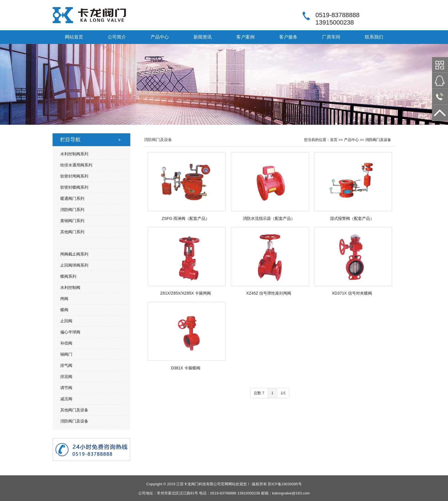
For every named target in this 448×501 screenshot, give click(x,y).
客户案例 (245, 37)
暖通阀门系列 (72, 198)
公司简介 (117, 37)
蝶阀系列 (68, 276)
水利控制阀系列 (74, 154)
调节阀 (66, 388)
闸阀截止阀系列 (74, 254)
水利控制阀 (70, 287)
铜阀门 (66, 354)
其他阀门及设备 (74, 410)
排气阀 (66, 365)
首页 (334, 140)
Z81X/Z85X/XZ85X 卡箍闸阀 (186, 293)
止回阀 (66, 321)
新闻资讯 (203, 37)
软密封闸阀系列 (74, 176)
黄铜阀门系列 (72, 221)
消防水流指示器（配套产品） (269, 218)
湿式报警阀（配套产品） (352, 218)
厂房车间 (331, 37)
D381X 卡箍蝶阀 (186, 368)
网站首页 (74, 37)
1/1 (283, 393)
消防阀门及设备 (74, 421)
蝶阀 (64, 310)
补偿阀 (66, 343)
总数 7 (259, 393)
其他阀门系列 (72, 232)
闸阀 (64, 299)
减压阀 (66, 399)
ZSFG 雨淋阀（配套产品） (186, 218)
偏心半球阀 (70, 332)
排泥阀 (66, 377)
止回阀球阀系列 (74, 265)
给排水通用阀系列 (76, 165)
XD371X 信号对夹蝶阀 (352, 293)
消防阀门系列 (72, 210)
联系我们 (374, 37)
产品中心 (160, 37)
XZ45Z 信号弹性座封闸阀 (269, 293)
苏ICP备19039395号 (285, 484)
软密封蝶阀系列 (74, 187)
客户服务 (288, 37)
